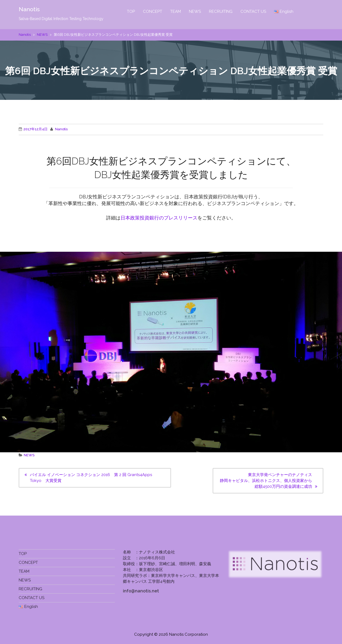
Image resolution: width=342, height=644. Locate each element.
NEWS (195, 11)
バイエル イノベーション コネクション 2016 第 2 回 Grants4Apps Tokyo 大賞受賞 (91, 478)
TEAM (176, 11)
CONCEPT (153, 11)
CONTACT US (253, 11)
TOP (131, 11)
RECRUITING (221, 11)
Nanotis (30, 9)
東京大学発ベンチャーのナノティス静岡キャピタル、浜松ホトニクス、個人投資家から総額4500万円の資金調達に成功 (266, 481)
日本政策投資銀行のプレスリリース (159, 218)
